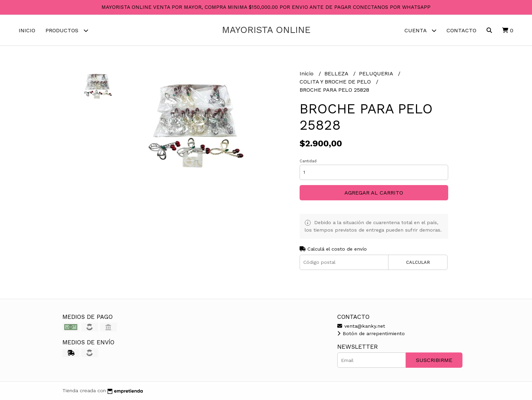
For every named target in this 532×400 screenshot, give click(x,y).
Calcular (418, 262)
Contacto (461, 30)
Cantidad (308, 161)
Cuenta (420, 30)
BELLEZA (337, 74)
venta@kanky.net (361, 326)
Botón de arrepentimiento (371, 333)
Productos (67, 30)
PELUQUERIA (377, 74)
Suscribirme (434, 360)
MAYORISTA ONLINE (266, 30)
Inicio (27, 30)
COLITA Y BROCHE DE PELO (336, 82)
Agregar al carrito (374, 193)
